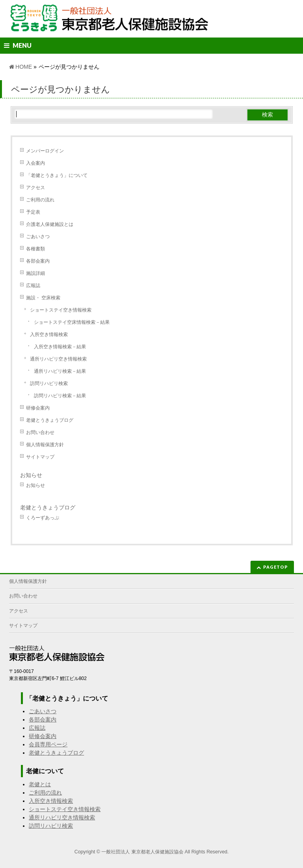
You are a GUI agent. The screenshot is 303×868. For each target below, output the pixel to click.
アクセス (36, 188)
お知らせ (31, 475)
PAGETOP (276, 567)
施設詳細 (36, 273)
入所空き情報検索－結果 (60, 347)
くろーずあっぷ (43, 518)
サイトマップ (40, 457)
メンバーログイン (45, 151)
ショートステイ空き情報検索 (61, 310)
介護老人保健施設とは (50, 224)
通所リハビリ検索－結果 (60, 371)
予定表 (33, 212)
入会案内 (36, 163)
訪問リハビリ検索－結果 (60, 396)
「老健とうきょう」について (57, 175)
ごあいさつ (38, 237)
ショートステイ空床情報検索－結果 (72, 322)
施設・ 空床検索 (43, 298)
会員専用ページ (48, 744)
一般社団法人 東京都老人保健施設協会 (142, 852)
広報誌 (33, 286)
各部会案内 (38, 261)
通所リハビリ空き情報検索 (58, 359)
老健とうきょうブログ (50, 420)
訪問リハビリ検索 (49, 383)
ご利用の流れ (40, 200)
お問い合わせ (40, 432)
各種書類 (36, 249)
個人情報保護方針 (45, 445)
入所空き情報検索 (49, 334)
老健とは (40, 784)
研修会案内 (38, 408)
